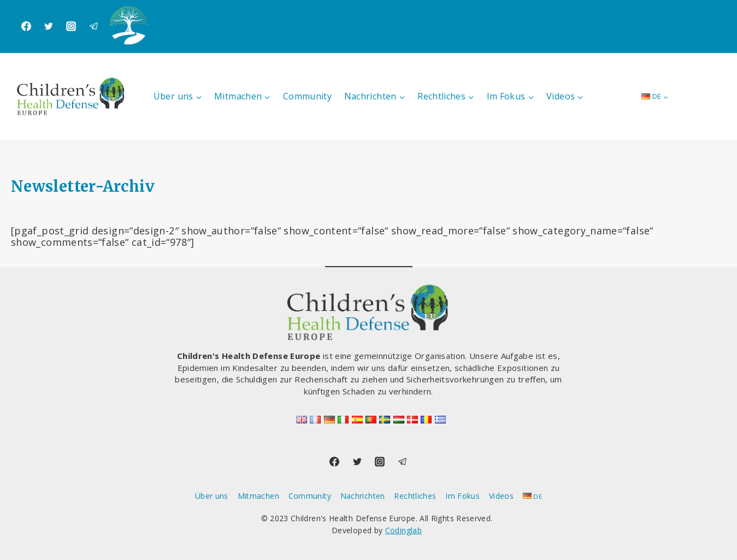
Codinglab (403, 530)
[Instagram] (71, 26)
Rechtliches (415, 496)
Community (307, 96)
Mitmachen (258, 496)
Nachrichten (363, 496)
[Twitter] (49, 26)
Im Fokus (462, 496)
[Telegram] (94, 26)
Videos (501, 496)
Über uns (212, 496)
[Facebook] (26, 26)
